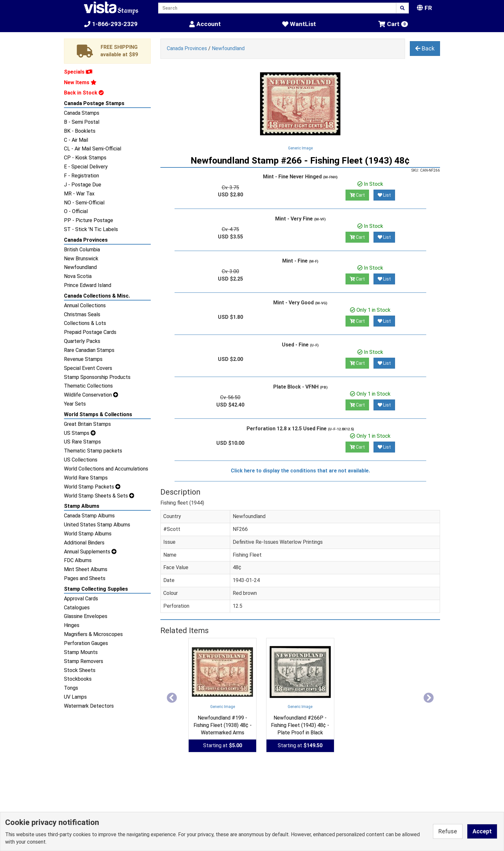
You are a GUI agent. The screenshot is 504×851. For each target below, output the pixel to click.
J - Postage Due (83, 185)
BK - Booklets (80, 131)
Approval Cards (81, 599)
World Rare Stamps (86, 478)
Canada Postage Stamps (94, 103)
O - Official (76, 211)
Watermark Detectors (89, 706)
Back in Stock (84, 93)
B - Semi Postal (82, 122)
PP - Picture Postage (89, 220)
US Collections (81, 460)
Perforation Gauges (86, 643)
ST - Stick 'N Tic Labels (91, 229)
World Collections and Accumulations (106, 469)
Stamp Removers (84, 661)
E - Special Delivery (86, 167)
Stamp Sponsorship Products (97, 377)
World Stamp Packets (92, 487)
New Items (80, 82)
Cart (357, 195)
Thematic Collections (88, 386)
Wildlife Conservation (91, 395)
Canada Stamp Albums (89, 516)
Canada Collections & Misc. (97, 296)
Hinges (72, 625)
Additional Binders (84, 543)
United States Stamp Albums (97, 525)
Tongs (71, 688)
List (384, 195)
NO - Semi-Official (84, 203)
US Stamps (80, 433)
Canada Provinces (86, 240)
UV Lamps (75, 697)
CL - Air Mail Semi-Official (93, 149)
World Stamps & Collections (98, 414)
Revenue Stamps (83, 359)
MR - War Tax (79, 194)
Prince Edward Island (88, 285)
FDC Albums (78, 560)
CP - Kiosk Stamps (85, 158)
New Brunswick (81, 259)
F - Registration (81, 176)
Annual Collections (85, 305)
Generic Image (300, 148)
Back (425, 48)
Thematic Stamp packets (93, 451)
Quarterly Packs (82, 341)
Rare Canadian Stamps (89, 350)
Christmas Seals (82, 314)
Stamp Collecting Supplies (96, 589)
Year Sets (75, 404)
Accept (482, 831)
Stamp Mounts (81, 652)
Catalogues (77, 608)
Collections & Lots (85, 323)
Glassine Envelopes (86, 616)
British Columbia (82, 250)
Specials (78, 72)
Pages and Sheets (85, 578)
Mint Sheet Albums (86, 569)
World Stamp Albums (88, 534)
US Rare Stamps (82, 442)
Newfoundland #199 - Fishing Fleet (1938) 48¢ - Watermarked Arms (223, 725)
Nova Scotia (78, 276)
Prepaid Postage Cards (90, 332)
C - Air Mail (76, 140)
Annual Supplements (90, 552)
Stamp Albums (82, 506)
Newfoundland (80, 267)
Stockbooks (78, 679)
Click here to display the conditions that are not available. (300, 471)
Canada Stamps (82, 113)
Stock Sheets (80, 670)
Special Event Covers (88, 368)
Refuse (448, 831)
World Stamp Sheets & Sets (99, 496)
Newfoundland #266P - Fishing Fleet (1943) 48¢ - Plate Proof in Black (300, 725)
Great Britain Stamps (87, 424)
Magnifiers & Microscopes (93, 634)
